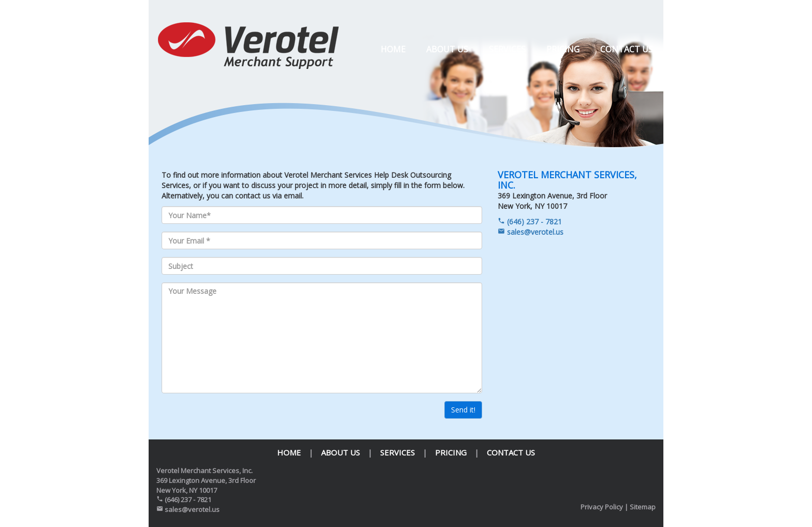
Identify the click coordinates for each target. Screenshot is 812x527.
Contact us (627, 49)
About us (447, 49)
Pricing (563, 49)
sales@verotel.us (531, 232)
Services (507, 49)
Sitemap (643, 507)
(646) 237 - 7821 (530, 222)
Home (393, 49)
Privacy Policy (602, 507)
